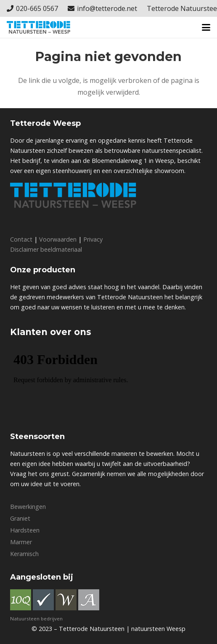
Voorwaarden (58, 239)
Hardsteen (25, 530)
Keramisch (24, 554)
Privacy (93, 239)
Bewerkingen (28, 507)
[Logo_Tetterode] (38, 27)
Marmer (21, 542)
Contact (21, 239)
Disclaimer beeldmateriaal (46, 249)
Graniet (20, 518)
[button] (206, 27)
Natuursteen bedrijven (36, 619)
